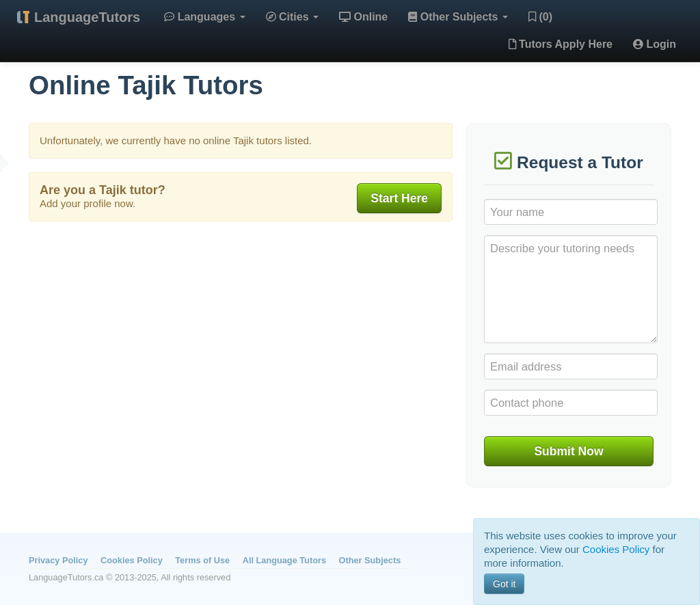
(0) (540, 17)
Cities (292, 17)
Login (655, 44)
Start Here (399, 198)
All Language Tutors (284, 560)
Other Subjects (458, 17)
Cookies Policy (132, 560)
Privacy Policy (58, 560)
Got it (504, 584)
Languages (204, 17)
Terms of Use (202, 560)
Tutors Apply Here (561, 44)
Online (363, 17)
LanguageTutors (87, 17)
